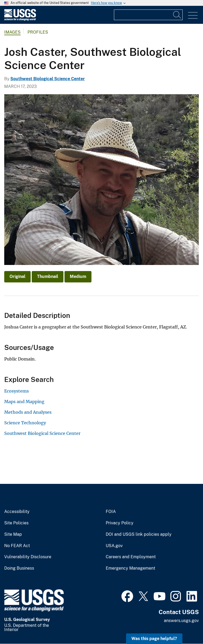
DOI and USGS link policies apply (139, 534)
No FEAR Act (17, 546)
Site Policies (16, 523)
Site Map (13, 534)
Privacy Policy (120, 523)
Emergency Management (130, 568)
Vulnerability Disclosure (28, 557)
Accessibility (17, 512)
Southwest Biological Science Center (48, 79)
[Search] (177, 15)
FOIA (111, 512)
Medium (78, 276)
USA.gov (114, 546)
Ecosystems (17, 391)
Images (12, 32)
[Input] (148, 15)
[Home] (20, 19)
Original (17, 276)
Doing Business (19, 568)
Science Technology (25, 423)
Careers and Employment (131, 557)
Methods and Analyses (28, 412)
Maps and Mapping (24, 402)
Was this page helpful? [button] (154, 639)
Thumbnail (48, 276)
